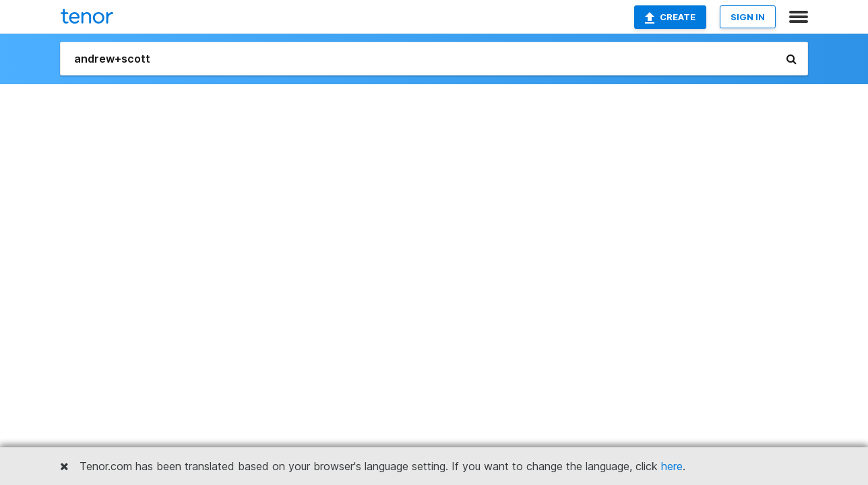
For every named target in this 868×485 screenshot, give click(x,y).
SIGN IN (748, 17)
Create (670, 18)
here (672, 466)
